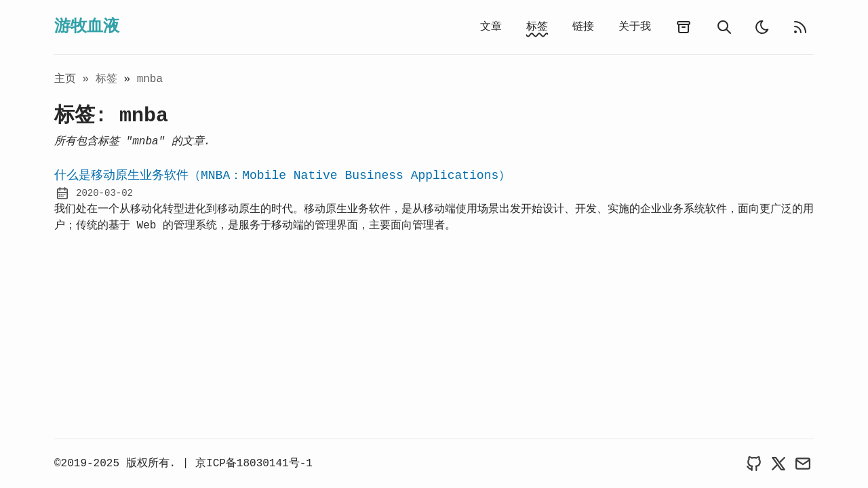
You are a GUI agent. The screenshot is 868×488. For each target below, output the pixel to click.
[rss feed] (800, 27)
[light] (762, 27)
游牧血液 (87, 27)
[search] (724, 27)
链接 (583, 27)
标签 (537, 27)
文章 (491, 27)
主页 (65, 79)
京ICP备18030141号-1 (254, 464)
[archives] (684, 27)
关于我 (635, 27)
